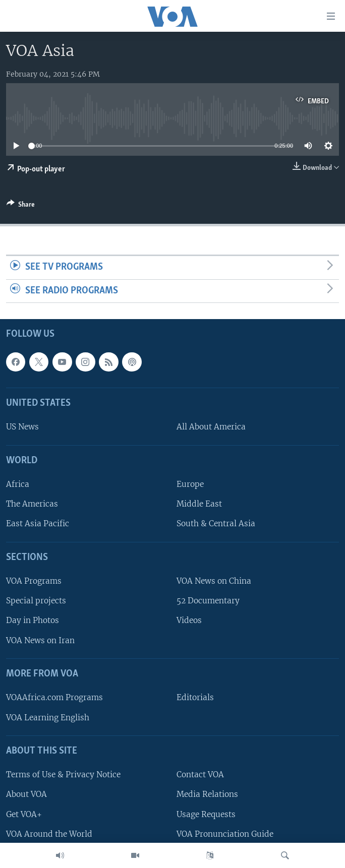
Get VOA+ (24, 814)
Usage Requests (206, 814)
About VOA (26, 795)
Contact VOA (200, 775)
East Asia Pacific (38, 524)
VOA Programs (34, 581)
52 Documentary (208, 601)
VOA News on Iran (40, 640)
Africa (18, 485)
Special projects (36, 601)
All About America (211, 427)
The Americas (32, 504)
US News (22, 427)
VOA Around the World (49, 834)
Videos (189, 621)
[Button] (21, 206)
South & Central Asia (216, 524)
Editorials (195, 698)
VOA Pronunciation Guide (225, 834)
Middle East (199, 504)
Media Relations (207, 795)
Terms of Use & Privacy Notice (63, 775)
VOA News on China (214, 581)
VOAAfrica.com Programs (54, 698)
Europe (190, 485)
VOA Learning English (48, 718)
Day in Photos (33, 621)
